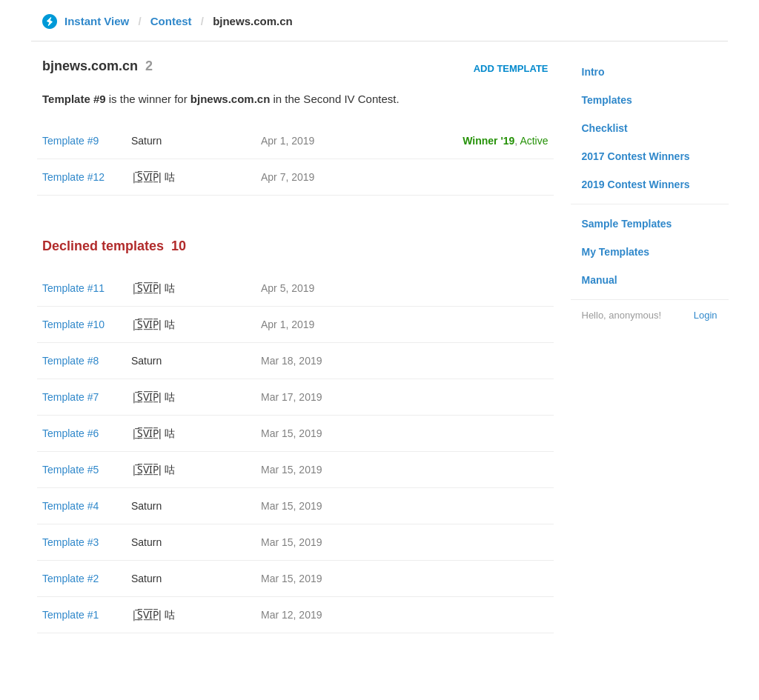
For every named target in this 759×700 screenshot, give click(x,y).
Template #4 (70, 506)
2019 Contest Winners (636, 184)
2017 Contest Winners (636, 156)
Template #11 (73, 288)
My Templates (616, 252)
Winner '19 (488, 141)
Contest (171, 21)
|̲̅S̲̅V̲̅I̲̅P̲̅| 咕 (153, 177)
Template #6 (70, 433)
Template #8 (70, 361)
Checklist (605, 128)
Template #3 (70, 542)
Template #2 (70, 579)
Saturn (146, 141)
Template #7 (70, 397)
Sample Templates (627, 224)
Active (534, 141)
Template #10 (73, 324)
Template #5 (70, 470)
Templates (607, 100)
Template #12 (73, 177)
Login (706, 315)
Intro (593, 72)
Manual (600, 280)
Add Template (511, 69)
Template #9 (70, 141)
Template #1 (70, 615)
